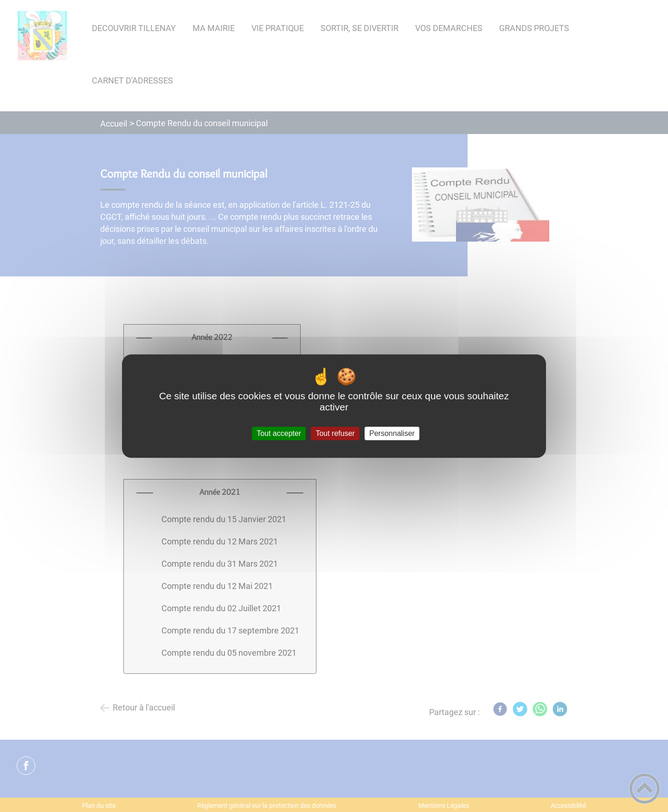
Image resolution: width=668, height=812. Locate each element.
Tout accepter (279, 433)
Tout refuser (335, 433)
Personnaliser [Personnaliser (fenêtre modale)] (392, 433)
